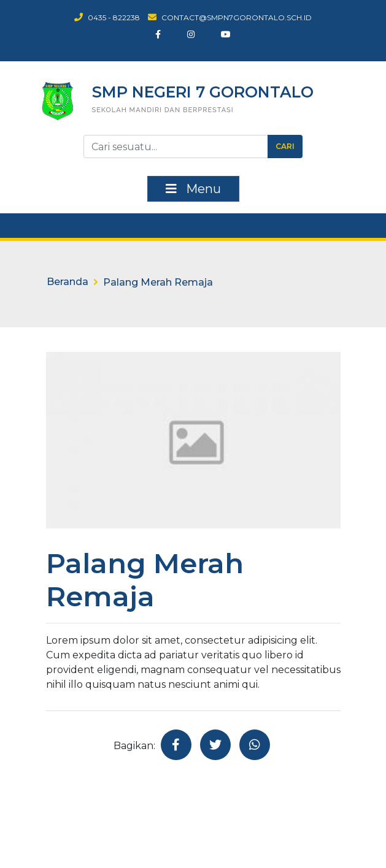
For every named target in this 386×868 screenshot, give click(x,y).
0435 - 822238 (107, 17)
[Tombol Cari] (176, 147)
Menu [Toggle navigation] (193, 189)
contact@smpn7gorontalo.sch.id (230, 17)
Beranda (68, 282)
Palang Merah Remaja (158, 282)
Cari (285, 146)
